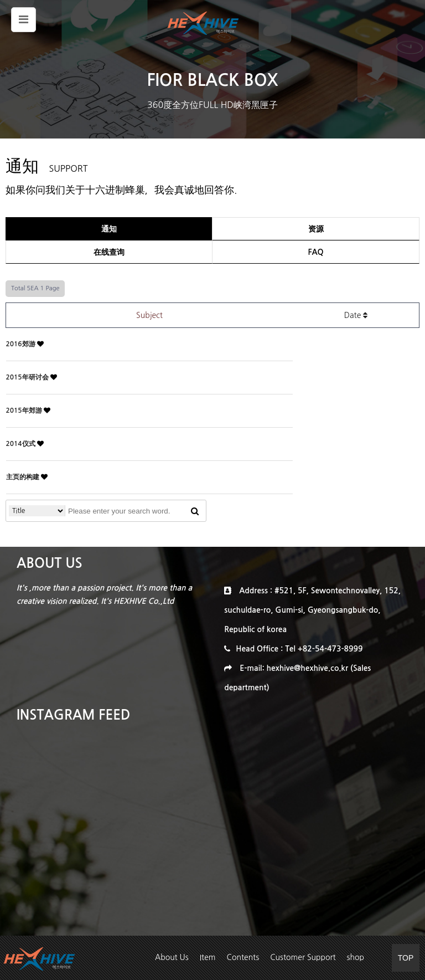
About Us (172, 957)
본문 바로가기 (0, 0)
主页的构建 (24, 477)
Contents (243, 957)
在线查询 (109, 252)
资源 (316, 229)
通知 (109, 229)
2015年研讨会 (28, 377)
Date (356, 315)
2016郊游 (22, 344)
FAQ (315, 252)
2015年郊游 (25, 411)
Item (208, 957)
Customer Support (303, 957)
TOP (406, 958)
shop (356, 957)
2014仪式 (22, 444)
